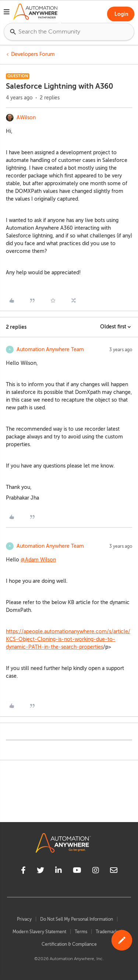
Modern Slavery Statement (39, 932)
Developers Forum (33, 54)
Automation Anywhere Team (50, 350)
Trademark (107, 932)
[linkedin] (59, 871)
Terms (81, 932)
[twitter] (40, 871)
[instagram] (96, 871)
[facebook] (23, 871)
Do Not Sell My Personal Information (77, 919)
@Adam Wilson (38, 560)
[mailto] (114, 871)
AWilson (26, 118)
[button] (7, 13)
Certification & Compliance (69, 944)
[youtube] (77, 871)
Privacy (24, 919)
